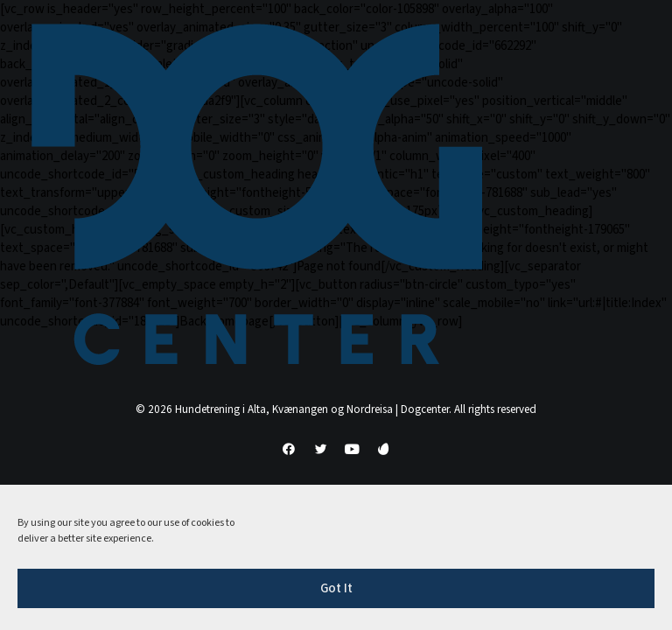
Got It (336, 588)
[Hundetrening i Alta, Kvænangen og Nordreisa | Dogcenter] (257, 194)
